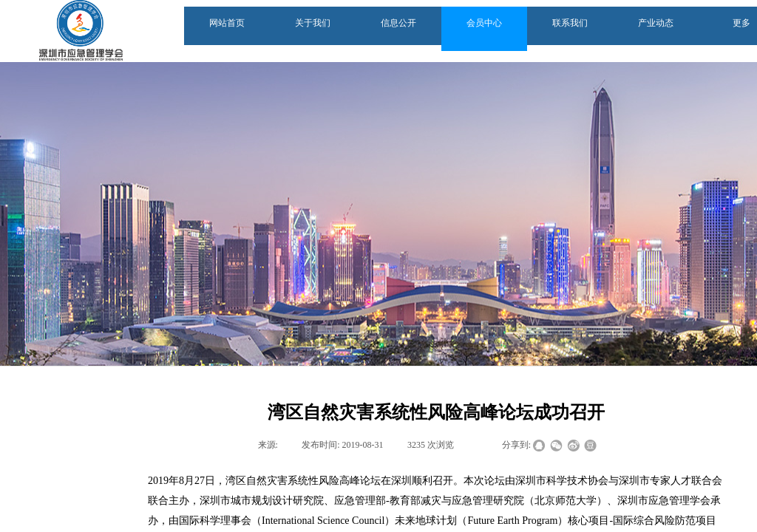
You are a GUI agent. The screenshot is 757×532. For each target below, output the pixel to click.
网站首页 (227, 23)
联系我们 (570, 23)
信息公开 (398, 23)
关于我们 (313, 23)
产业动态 (656, 23)
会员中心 (484, 23)
